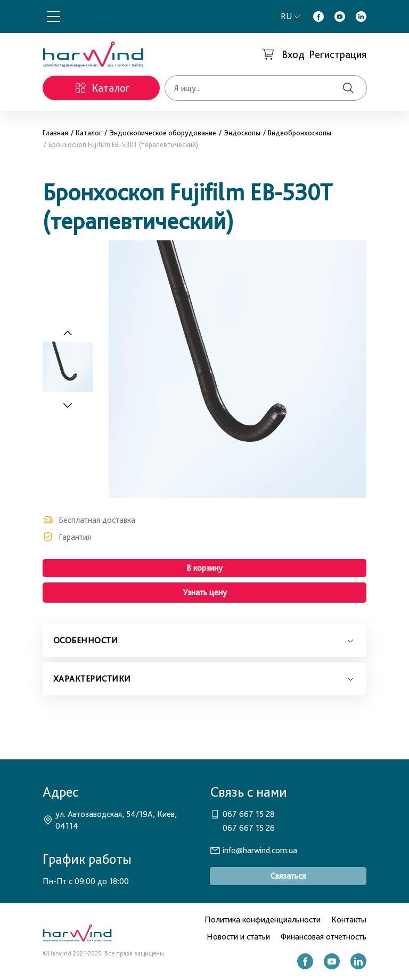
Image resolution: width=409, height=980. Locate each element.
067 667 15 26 (249, 828)
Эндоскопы (242, 133)
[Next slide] (73, 405)
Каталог (89, 133)
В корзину (204, 568)
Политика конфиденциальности (263, 920)
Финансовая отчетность (324, 937)
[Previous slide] (68, 334)
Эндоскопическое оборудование (163, 133)
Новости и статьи (238, 937)
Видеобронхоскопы (300, 133)
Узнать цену (205, 592)
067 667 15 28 (249, 814)
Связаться (288, 876)
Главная (55, 133)
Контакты (349, 920)
